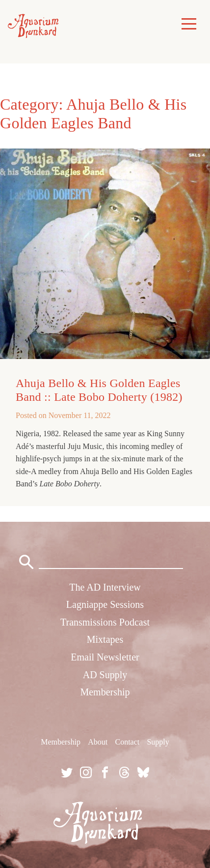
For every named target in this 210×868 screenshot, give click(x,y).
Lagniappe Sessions (105, 604)
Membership (105, 692)
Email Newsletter (105, 657)
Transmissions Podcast (105, 622)
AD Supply (105, 675)
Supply (158, 742)
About (98, 742)
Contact (127, 742)
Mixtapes (105, 639)
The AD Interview (105, 587)
